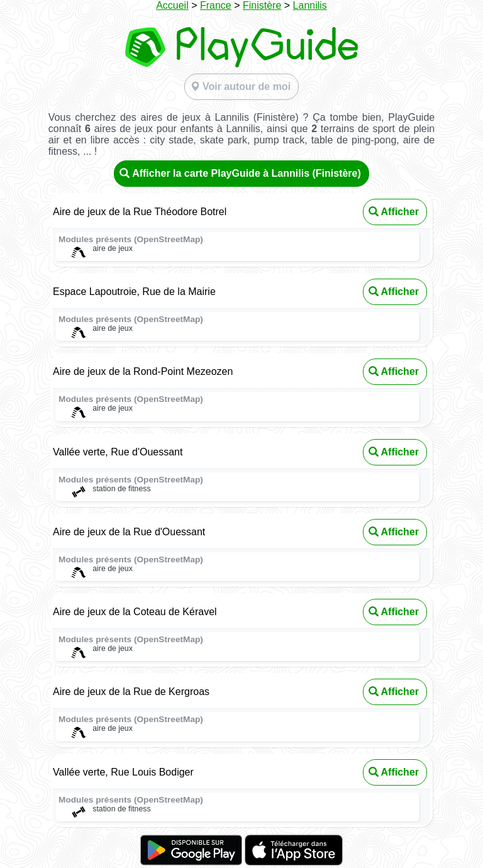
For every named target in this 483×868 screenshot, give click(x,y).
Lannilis (310, 5)
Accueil (172, 5)
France (216, 5)
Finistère (262, 5)
